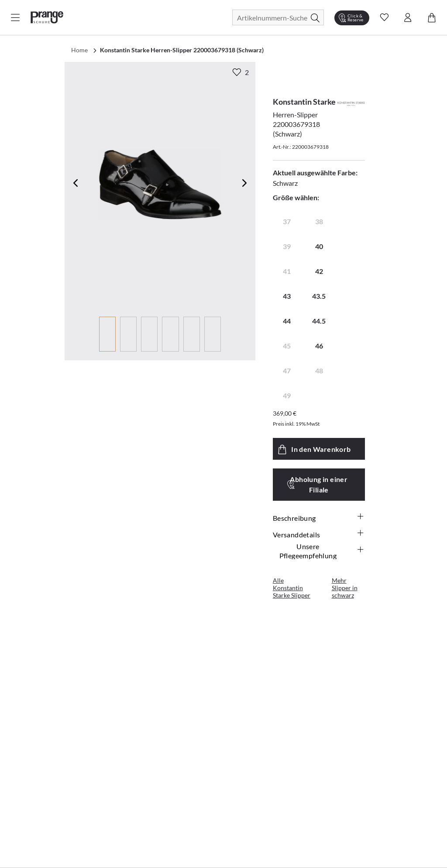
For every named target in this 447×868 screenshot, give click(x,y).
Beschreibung (319, 518)
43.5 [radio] (319, 296)
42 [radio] (319, 271)
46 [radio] (319, 346)
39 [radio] (287, 246)
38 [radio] (319, 221)
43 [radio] (287, 296)
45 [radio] (287, 346)
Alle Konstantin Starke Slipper (292, 588)
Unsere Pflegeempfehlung (322, 551)
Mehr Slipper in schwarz (345, 588)
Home (79, 50)
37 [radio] (287, 221)
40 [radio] (319, 246)
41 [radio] (287, 271)
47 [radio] (287, 371)
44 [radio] (287, 321)
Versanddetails (319, 534)
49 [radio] (287, 395)
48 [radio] (319, 371)
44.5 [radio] (319, 321)
